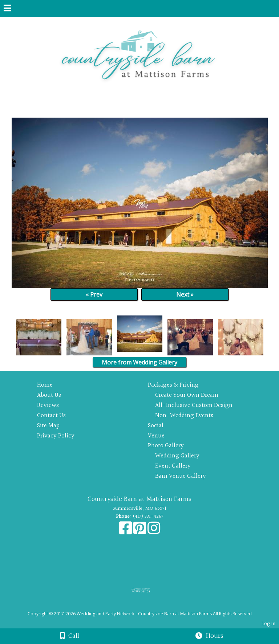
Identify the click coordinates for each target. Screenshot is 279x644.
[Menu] (7, 9)
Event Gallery (173, 466)
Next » (185, 294)
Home (45, 385)
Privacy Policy (56, 436)
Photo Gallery (166, 446)
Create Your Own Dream (187, 395)
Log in (268, 624)
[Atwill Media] (146, 606)
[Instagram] (154, 532)
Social (156, 426)
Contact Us (51, 415)
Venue (156, 436)
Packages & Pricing (173, 385)
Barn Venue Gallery (181, 476)
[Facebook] (126, 532)
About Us (49, 395)
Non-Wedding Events (184, 415)
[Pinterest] (140, 532)
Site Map (48, 426)
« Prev (94, 294)
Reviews (48, 405)
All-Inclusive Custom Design (194, 405)
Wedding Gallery (177, 456)
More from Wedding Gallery (139, 362)
